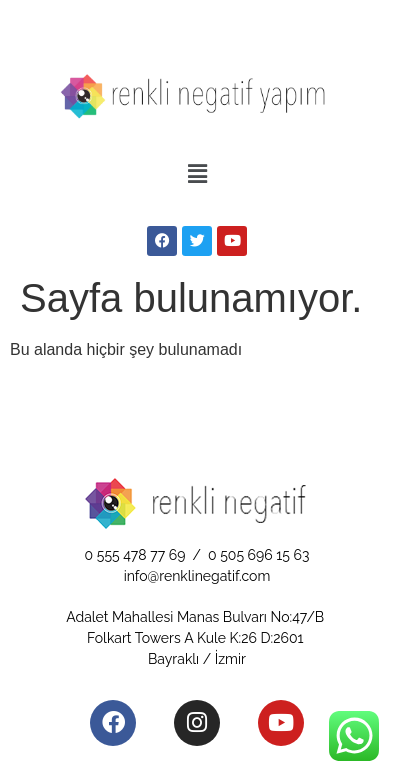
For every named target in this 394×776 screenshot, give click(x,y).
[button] (197, 175)
